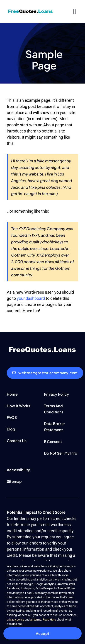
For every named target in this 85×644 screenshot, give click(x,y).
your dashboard (31, 298)
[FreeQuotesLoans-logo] (31, 11)
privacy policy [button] (15, 620)
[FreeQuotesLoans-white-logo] (42, 347)
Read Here (49, 620)
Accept (42, 633)
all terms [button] (36, 620)
